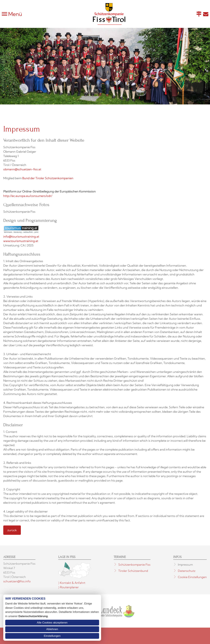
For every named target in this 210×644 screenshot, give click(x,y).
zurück (12, 530)
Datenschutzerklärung (33, 616)
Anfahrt (199, 14)
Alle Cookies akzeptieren (52, 623)
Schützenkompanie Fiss (134, 565)
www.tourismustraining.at (21, 241)
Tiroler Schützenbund (133, 571)
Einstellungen (52, 636)
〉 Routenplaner (68, 587)
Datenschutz (187, 571)
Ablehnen (52, 629)
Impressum (185, 565)
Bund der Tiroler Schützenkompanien (48, 178)
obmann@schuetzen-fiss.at (22, 169)
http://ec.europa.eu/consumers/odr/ (28, 196)
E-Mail (206, 14)
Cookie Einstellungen (192, 577)
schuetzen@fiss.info (17, 581)
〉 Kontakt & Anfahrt (72, 583)
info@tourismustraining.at (21, 236)
